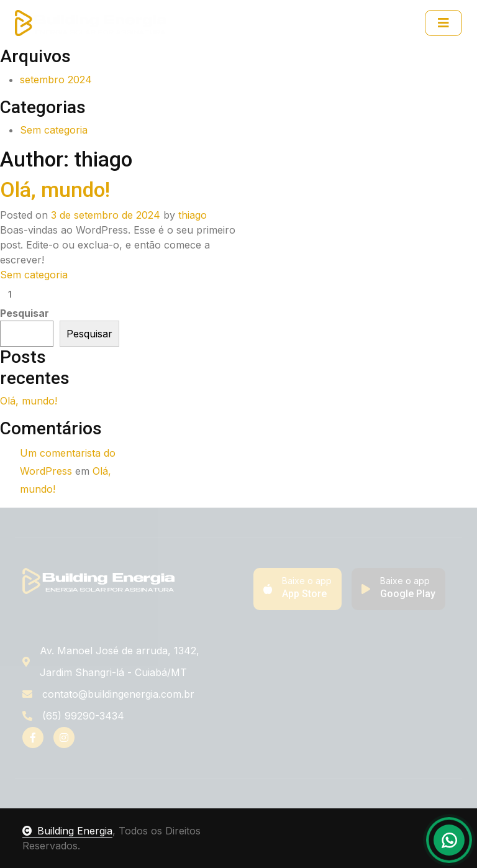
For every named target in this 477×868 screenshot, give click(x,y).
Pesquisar (25, 313)
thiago (193, 215)
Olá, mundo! (55, 190)
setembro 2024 (56, 80)
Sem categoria (54, 130)
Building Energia (67, 831)
